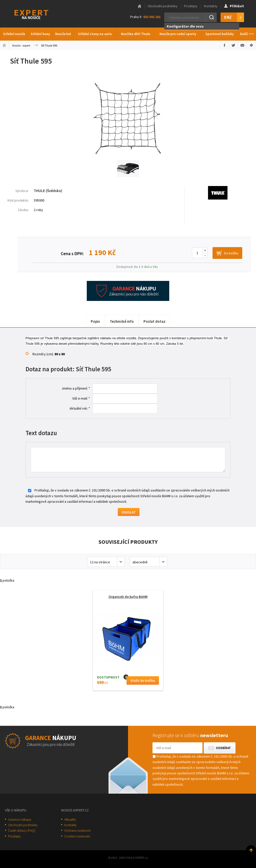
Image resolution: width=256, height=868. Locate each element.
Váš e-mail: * (81, 398)
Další (247, 33)
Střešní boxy (40, 34)
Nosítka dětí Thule (135, 34)
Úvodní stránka (4, 45)
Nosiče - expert (21, 45)
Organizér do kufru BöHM (128, 597)
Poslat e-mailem (242, 45)
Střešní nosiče (14, 34)
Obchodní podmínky (162, 6)
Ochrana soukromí (77, 830)
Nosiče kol (63, 34)
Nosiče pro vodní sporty (178, 34)
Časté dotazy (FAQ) (22, 830)
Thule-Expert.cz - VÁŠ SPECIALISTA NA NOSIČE (38, 14)
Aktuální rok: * (80, 408)
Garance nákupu (20, 819)
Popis (95, 321)
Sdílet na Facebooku (224, 45)
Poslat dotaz (154, 321)
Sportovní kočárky (220, 34)
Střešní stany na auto (95, 34)
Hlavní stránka (139, 6)
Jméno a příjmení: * (76, 388)
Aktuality (70, 819)
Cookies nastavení (77, 836)
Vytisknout (251, 45)
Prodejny (191, 6)
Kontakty (211, 6)
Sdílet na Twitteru (233, 45)
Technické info (122, 321)
